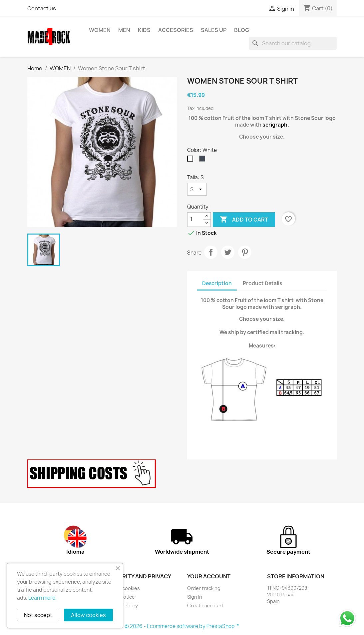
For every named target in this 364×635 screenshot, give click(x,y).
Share (211, 252)
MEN (124, 30)
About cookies (124, 588)
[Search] (293, 43)
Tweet (228, 252)
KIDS (144, 30)
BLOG (242, 30)
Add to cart (244, 220)
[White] (191, 160)
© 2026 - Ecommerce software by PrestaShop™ (182, 626)
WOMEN (100, 30)
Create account (205, 606)
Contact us (42, 8)
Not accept (38, 615)
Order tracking (204, 588)
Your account (209, 576)
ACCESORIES (176, 30)
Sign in (195, 597)
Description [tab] (217, 283)
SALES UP (214, 30)
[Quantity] (195, 220)
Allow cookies (88, 615)
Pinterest (245, 252)
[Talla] (197, 189)
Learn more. (42, 598)
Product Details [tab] (262, 283)
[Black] (203, 160)
